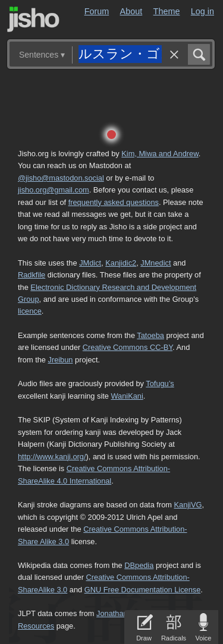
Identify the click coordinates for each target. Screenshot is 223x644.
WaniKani (127, 396)
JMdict (90, 263)
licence (30, 311)
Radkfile (32, 275)
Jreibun (61, 360)
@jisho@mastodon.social (61, 178)
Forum (97, 11)
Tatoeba (150, 335)
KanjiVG (188, 505)
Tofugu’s (160, 383)
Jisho (33, 19)
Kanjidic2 (121, 263)
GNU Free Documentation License (143, 590)
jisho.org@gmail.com (54, 190)
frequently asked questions (114, 202)
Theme (167, 11)
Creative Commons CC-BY (128, 347)
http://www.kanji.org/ (52, 457)
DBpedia (139, 565)
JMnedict (156, 263)
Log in (202, 11)
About (131, 11)
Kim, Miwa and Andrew (160, 154)
